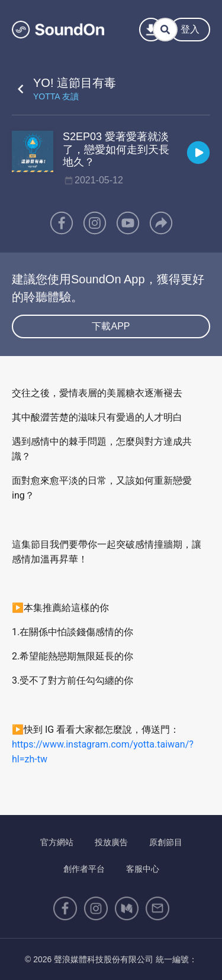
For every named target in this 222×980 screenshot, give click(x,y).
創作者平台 (84, 869)
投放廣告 (111, 842)
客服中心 (143, 869)
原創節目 (166, 842)
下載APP (111, 326)
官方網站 (57, 842)
